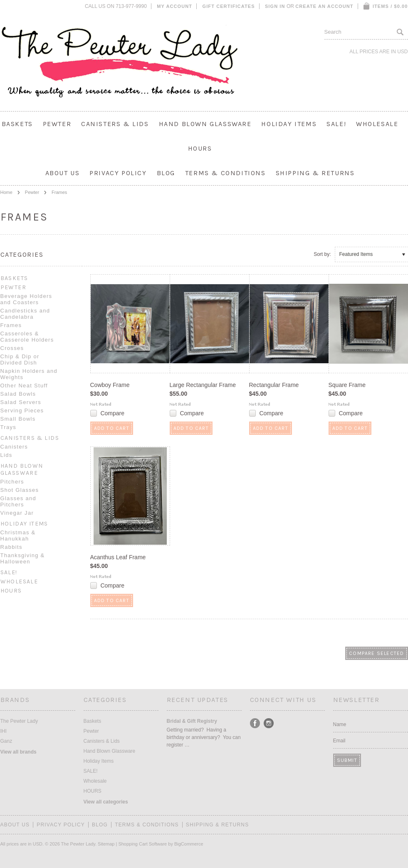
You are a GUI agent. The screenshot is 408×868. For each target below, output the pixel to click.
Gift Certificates (229, 6)
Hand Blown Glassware (205, 124)
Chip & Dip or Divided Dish (20, 360)
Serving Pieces (22, 410)
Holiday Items (289, 124)
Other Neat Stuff (24, 386)
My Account (174, 6)
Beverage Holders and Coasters (26, 299)
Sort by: (322, 254)
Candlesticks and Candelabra (25, 314)
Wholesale (377, 124)
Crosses (12, 348)
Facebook (255, 723)
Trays (9, 427)
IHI (4, 731)
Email (339, 741)
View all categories (106, 802)
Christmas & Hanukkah (18, 536)
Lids (6, 455)
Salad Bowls (18, 394)
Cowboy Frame (110, 385)
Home (6, 192)
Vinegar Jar (17, 513)
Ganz (6, 741)
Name (340, 724)
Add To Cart (112, 428)
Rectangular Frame (274, 385)
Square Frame (347, 385)
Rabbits (11, 547)
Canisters (14, 447)
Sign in (275, 6)
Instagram (269, 723)
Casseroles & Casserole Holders (27, 337)
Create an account (324, 6)
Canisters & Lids (115, 124)
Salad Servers (21, 402)
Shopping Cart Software (142, 844)
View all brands (19, 752)
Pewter (57, 124)
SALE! (336, 124)
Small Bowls (18, 419)
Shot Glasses (20, 490)
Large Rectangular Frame (203, 385)
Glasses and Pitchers (19, 501)
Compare (112, 413)
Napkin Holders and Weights (29, 374)
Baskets (17, 124)
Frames (11, 325)
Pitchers (12, 482)
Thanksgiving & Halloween (23, 558)
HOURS (200, 148)
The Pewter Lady (19, 721)
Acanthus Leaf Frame (118, 557)
